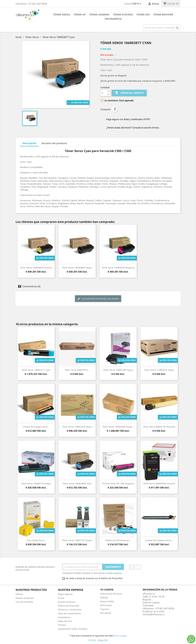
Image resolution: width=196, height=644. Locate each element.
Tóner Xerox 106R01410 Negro (77, 427)
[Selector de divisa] (137, 4)
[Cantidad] (104, 93)
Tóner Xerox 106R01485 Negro (118, 370)
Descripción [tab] (29, 143)
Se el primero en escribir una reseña (98, 299)
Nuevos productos (25, 598)
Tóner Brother (163, 15)
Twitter (138, 567)
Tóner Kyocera (123, 15)
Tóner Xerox (62, 15)
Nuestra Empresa (67, 602)
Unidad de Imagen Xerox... (36, 427)
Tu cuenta (107, 590)
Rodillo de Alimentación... (118, 540)
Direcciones (106, 605)
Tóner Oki (143, 15)
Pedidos (104, 598)
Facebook (132, 567)
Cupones (105, 609)
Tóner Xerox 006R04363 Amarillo (159, 483)
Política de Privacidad (69, 606)
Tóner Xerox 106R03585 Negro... (118, 427)
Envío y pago (120, 636)
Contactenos (64, 617)
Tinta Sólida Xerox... (36, 540)
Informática (113, 19)
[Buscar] (162, 28)
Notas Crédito (107, 601)
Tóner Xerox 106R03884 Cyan (77, 483)
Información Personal (111, 594)
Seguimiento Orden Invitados (73, 629)
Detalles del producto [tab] (54, 143)
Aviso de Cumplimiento (69, 613)
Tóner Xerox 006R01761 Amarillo (159, 427)
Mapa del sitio (65, 621)
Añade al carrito (129, 93)
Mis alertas (106, 613)
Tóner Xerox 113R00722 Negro (159, 370)
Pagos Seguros (65, 594)
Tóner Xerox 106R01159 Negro (36, 483)
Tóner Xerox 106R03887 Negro (77, 268)
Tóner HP (80, 15)
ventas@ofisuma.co (154, 614)
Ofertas (19, 594)
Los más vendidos (24, 602)
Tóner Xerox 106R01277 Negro (77, 540)
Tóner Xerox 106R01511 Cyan (36, 370)
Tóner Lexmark (99, 15)
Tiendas (62, 625)
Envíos (61, 598)
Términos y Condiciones (70, 610)
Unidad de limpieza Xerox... (159, 540)
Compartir (115, 109)
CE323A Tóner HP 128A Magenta (118, 483)
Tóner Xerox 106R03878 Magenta (118, 268)
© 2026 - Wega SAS (98, 640)
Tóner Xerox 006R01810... (77, 370)
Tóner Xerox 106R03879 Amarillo (36, 268)
